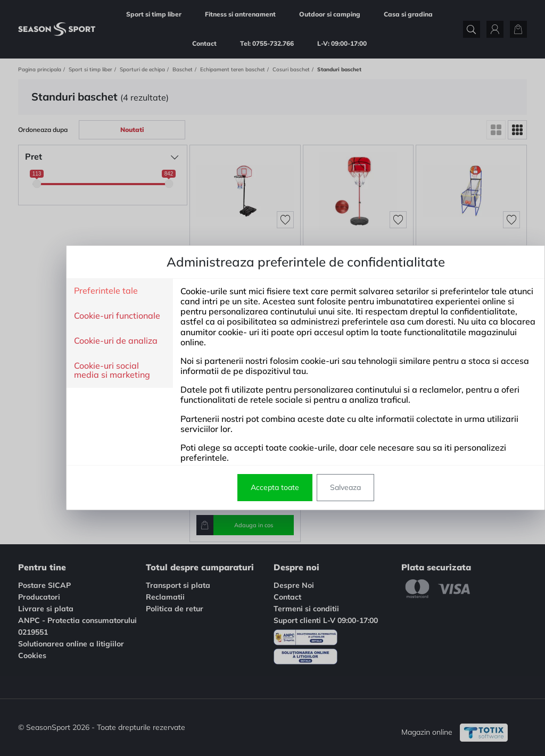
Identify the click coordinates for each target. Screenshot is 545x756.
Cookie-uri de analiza (83, 341)
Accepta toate (242, 487)
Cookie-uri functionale (84, 316)
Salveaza (312, 487)
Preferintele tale (73, 291)
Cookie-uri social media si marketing (79, 371)
